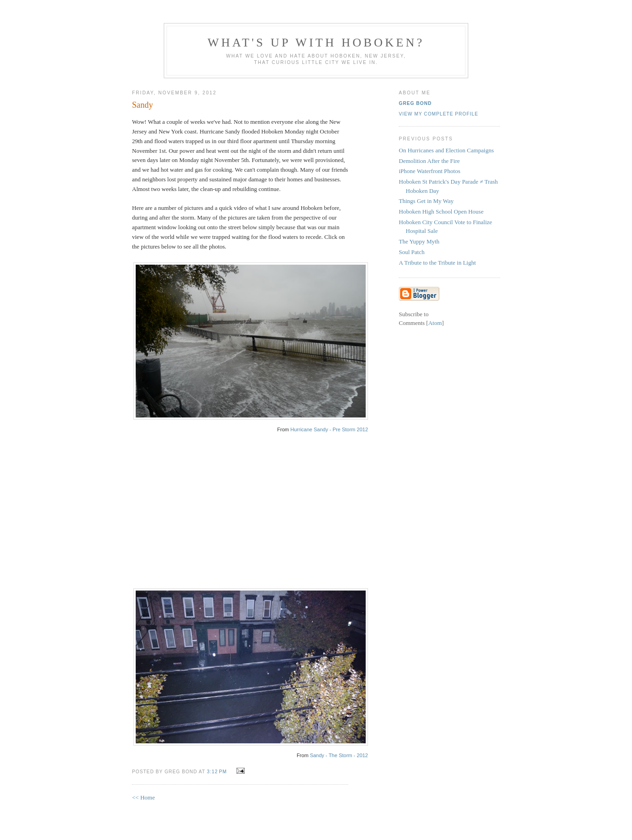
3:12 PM (218, 772)
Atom (435, 323)
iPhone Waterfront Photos (430, 171)
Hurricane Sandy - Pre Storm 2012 (329, 429)
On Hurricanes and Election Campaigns (446, 150)
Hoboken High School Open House (441, 211)
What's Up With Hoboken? (316, 43)
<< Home (144, 797)
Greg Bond (415, 103)
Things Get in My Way (426, 201)
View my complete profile (439, 114)
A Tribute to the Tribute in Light (437, 263)
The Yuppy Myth (419, 241)
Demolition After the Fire (429, 161)
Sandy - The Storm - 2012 (339, 755)
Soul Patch (412, 252)
